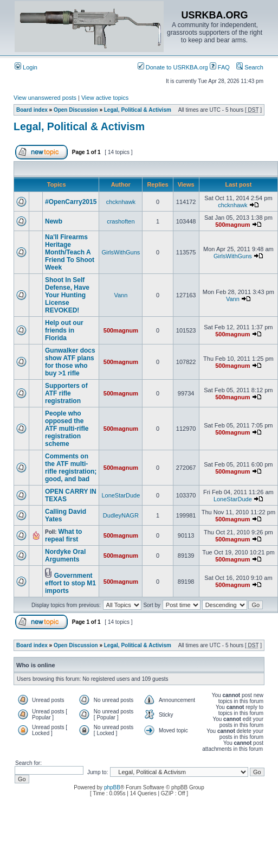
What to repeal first (63, 535)
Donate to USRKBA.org (173, 67)
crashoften (121, 221)
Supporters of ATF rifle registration (66, 393)
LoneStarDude (121, 495)
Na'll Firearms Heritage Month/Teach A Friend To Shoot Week (70, 252)
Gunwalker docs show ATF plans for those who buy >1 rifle (70, 362)
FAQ (220, 67)
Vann (121, 295)
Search (250, 67)
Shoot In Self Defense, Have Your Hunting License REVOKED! (67, 295)
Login (26, 67)
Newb (54, 221)
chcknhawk (121, 202)
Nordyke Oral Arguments (65, 556)
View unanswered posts (45, 98)
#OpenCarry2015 (71, 202)
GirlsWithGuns (121, 252)
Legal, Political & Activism (138, 110)
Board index (32, 110)
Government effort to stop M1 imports (70, 583)
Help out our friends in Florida (64, 330)
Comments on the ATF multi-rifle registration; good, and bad (71, 468)
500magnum (232, 225)
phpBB (112, 787)
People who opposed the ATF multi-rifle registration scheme (67, 429)
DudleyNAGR (121, 515)
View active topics (105, 98)
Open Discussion (76, 110)
